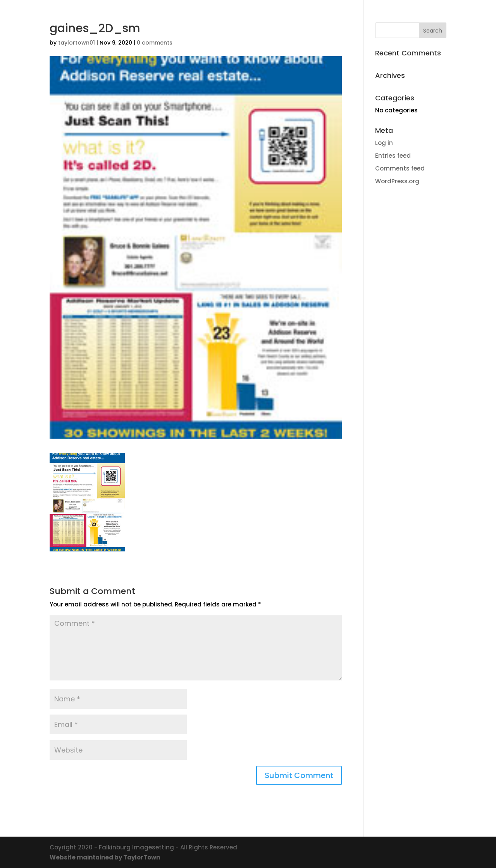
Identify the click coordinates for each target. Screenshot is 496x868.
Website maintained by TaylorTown (105, 857)
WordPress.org (397, 181)
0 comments (155, 43)
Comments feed (400, 168)
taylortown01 (77, 43)
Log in (384, 143)
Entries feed (393, 156)
